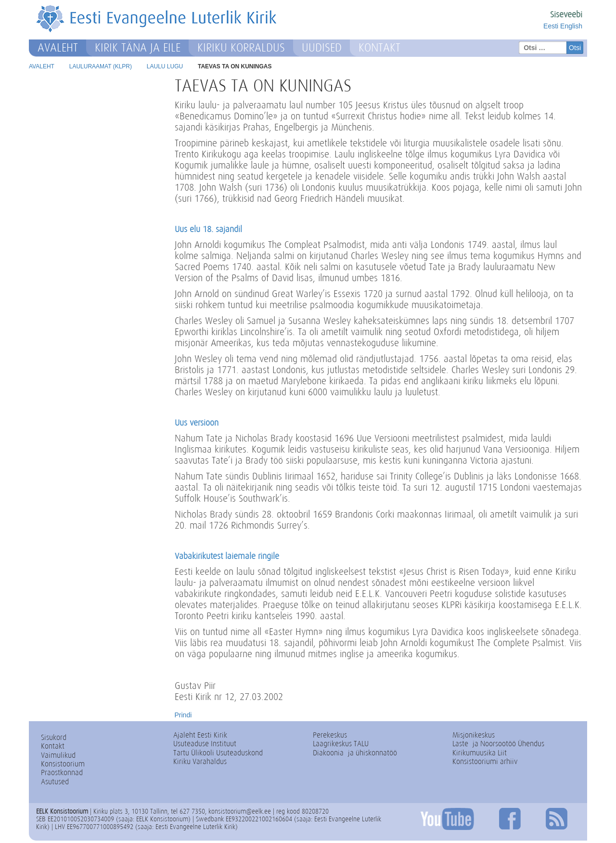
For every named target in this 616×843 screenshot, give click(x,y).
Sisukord (54, 737)
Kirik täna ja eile (138, 48)
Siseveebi (566, 14)
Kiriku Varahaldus (200, 761)
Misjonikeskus (474, 735)
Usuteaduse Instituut (205, 744)
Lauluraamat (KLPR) (101, 66)
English (571, 26)
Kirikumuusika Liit (480, 753)
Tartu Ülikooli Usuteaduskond (218, 753)
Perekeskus (330, 735)
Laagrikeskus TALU (341, 744)
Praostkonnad (62, 772)
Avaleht (58, 48)
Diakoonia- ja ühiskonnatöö (355, 753)
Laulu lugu (165, 66)
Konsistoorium (63, 764)
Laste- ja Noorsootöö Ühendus (498, 744)
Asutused (55, 782)
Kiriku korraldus (241, 48)
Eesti (551, 26)
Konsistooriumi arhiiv (485, 761)
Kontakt (379, 48)
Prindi (183, 715)
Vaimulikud (58, 755)
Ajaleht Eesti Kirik (200, 735)
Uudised (322, 48)
